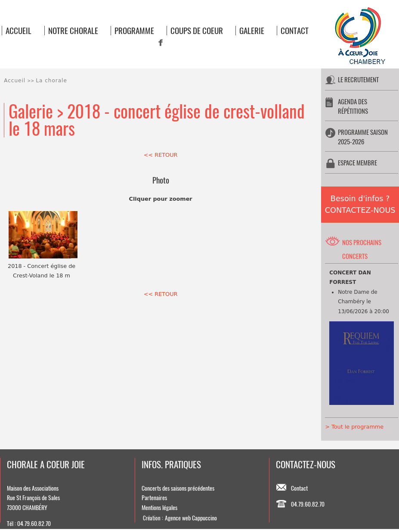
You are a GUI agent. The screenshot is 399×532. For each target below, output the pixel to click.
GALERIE (252, 31)
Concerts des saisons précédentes (178, 488)
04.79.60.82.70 (308, 504)
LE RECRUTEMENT (358, 79)
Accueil (15, 81)
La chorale (51, 81)
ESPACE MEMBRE (357, 163)
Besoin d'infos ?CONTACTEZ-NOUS (360, 204)
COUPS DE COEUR (197, 31)
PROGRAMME (134, 31)
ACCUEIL (19, 31)
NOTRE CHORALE (73, 31)
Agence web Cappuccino (191, 518)
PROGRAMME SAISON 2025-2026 (363, 137)
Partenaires (154, 498)
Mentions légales (159, 507)
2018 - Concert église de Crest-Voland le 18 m (42, 245)
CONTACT (295, 31)
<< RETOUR (161, 155)
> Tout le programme (354, 427)
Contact (299, 488)
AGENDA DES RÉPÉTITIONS (353, 106)
